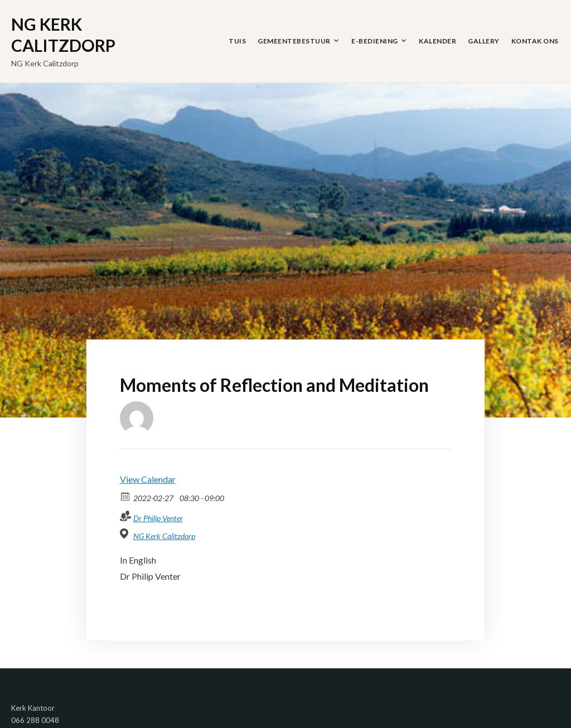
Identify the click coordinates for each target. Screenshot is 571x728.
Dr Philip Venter (158, 518)
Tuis (237, 41)
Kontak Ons (535, 41)
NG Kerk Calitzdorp (63, 35)
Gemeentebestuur (294, 41)
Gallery (484, 41)
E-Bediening (375, 41)
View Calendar (148, 479)
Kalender (437, 41)
